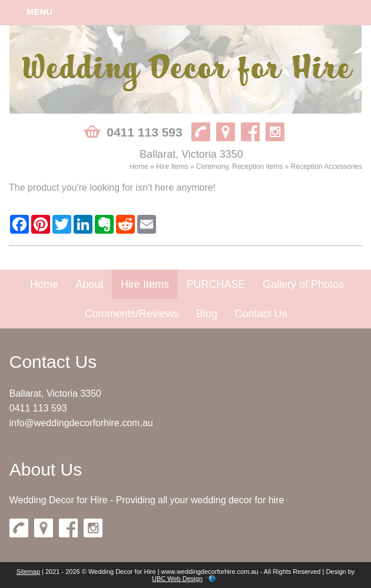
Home (139, 167)
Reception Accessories (327, 167)
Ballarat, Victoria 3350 (55, 393)
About (89, 284)
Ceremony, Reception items (239, 167)
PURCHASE (216, 284)
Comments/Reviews (131, 314)
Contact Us (261, 314)
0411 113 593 (38, 408)
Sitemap (28, 572)
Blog (207, 314)
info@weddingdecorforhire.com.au (81, 423)
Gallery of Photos (303, 284)
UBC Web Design (177, 579)
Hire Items (172, 167)
